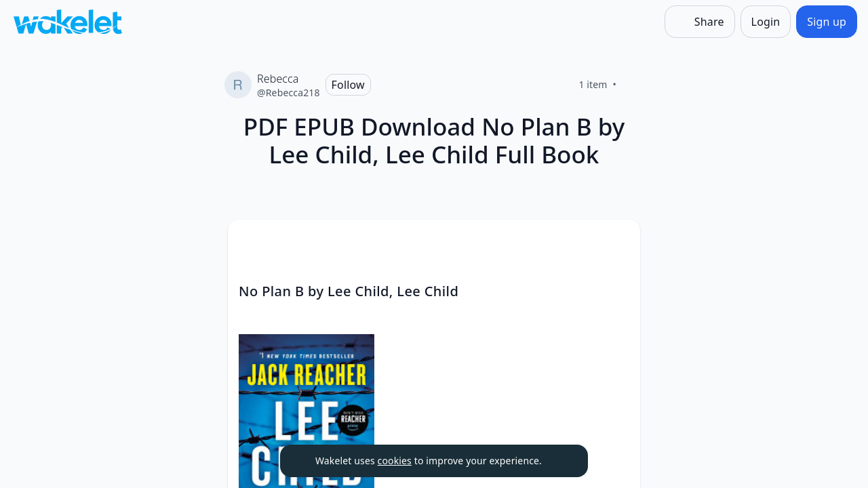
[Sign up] (827, 22)
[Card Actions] (618, 241)
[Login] (766, 22)
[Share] (700, 22)
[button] (618, 242)
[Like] (633, 85)
